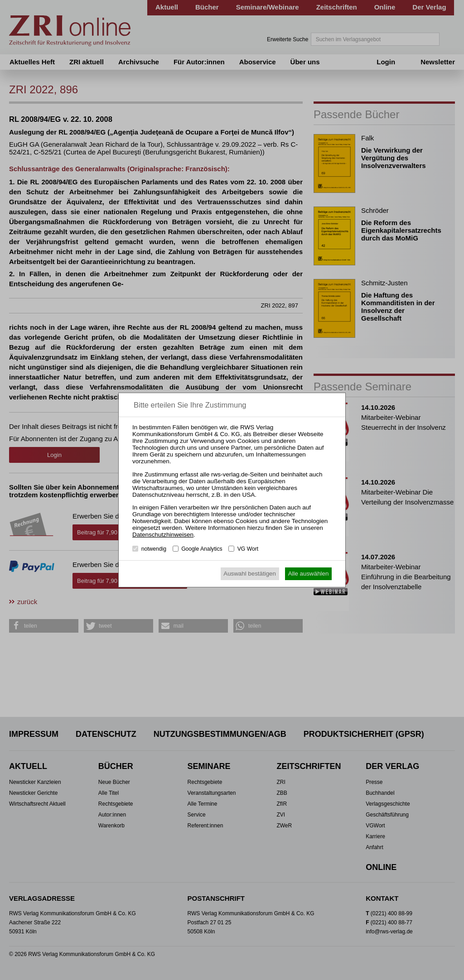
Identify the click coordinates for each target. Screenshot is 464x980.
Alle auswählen (309, 574)
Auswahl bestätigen (250, 574)
